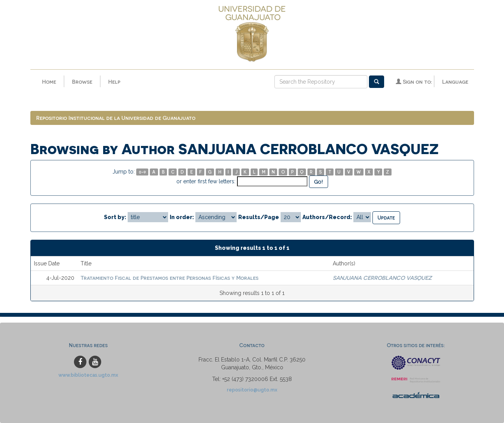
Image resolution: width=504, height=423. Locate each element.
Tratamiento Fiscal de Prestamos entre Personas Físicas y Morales (169, 278)
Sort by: (115, 217)
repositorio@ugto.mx (252, 390)
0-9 (142, 172)
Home (49, 82)
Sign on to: (414, 82)
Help (114, 82)
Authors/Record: (327, 217)
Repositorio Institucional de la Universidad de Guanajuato (116, 118)
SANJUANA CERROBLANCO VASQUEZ (382, 278)
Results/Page (259, 217)
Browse (82, 82)
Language (455, 82)
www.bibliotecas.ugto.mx (88, 375)
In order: (182, 217)
